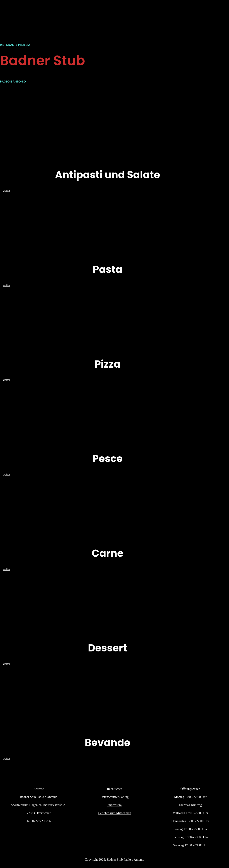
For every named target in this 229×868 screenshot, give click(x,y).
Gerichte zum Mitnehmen (115, 813)
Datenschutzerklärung (114, 797)
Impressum (114, 805)
